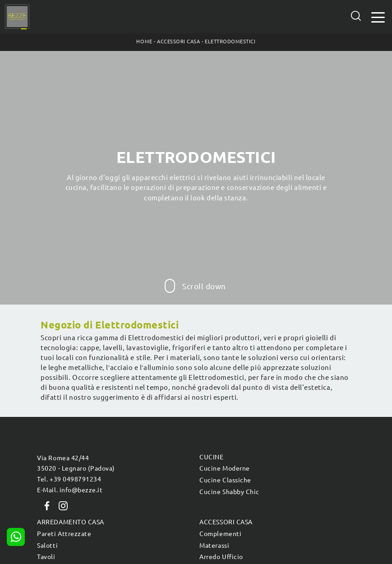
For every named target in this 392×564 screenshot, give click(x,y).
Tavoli (46, 557)
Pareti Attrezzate (64, 534)
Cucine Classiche (225, 480)
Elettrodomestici (230, 42)
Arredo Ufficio (221, 557)
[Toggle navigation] (378, 16)
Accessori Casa (178, 42)
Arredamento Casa (70, 522)
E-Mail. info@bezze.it (70, 490)
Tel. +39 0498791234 (69, 479)
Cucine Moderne (224, 468)
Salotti (47, 546)
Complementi (220, 534)
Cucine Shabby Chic (229, 492)
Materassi (214, 546)
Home (144, 42)
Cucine (211, 457)
